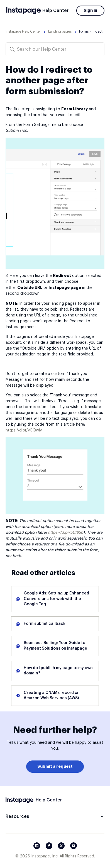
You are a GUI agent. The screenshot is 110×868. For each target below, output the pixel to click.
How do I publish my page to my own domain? (58, 671)
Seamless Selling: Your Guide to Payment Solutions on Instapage (55, 646)
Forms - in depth (92, 31)
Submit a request (55, 766)
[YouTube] (74, 846)
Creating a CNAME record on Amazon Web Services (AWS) (52, 696)
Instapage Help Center (23, 31)
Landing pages (60, 31)
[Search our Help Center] (55, 49)
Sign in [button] (90, 10)
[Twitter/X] (61, 846)
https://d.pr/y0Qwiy (24, 430)
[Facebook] (49, 846)
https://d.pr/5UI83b (66, 533)
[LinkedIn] (37, 846)
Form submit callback (45, 624)
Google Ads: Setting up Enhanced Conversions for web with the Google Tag (56, 599)
